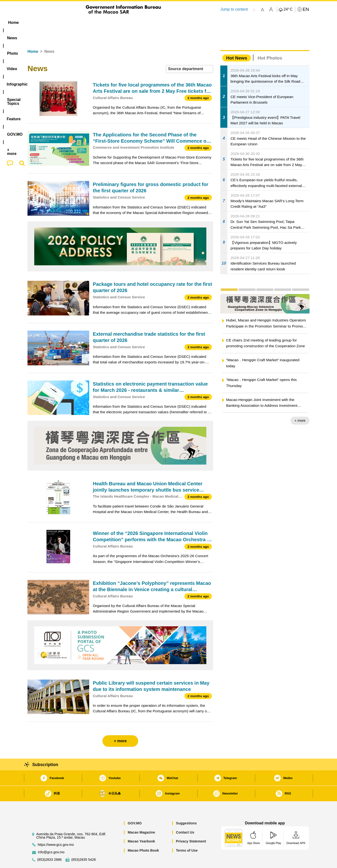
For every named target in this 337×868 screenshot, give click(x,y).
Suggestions (186, 808)
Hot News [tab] (237, 43)
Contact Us (185, 818)
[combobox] (189, 54)
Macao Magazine (142, 818)
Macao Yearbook (141, 827)
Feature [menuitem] (187, 23)
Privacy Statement (191, 827)
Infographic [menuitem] (124, 23)
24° (288, 9)
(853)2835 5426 (84, 845)
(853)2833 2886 (49, 845)
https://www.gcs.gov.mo (56, 830)
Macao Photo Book (143, 836)
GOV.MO (135, 808)
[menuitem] (58, 23)
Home (33, 37)
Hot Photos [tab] (270, 43)
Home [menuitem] (37, 23)
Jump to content (234, 9)
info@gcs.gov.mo (51, 838)
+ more (300, 406)
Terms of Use (187, 836)
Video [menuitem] (99, 23)
